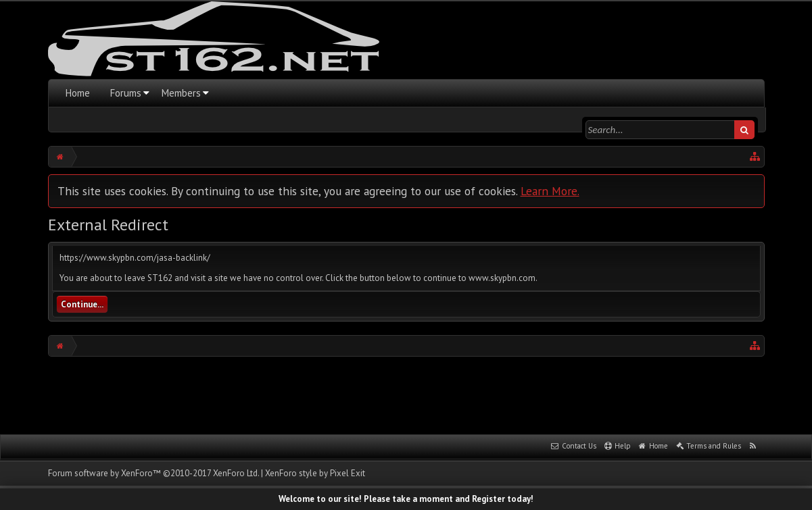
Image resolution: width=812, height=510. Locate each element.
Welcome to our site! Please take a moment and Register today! (406, 499)
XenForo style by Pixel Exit (315, 473)
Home (78, 93)
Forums (126, 93)
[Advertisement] (406, 394)
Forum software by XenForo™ (153, 473)
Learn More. (550, 191)
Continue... (82, 304)
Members (181, 93)
